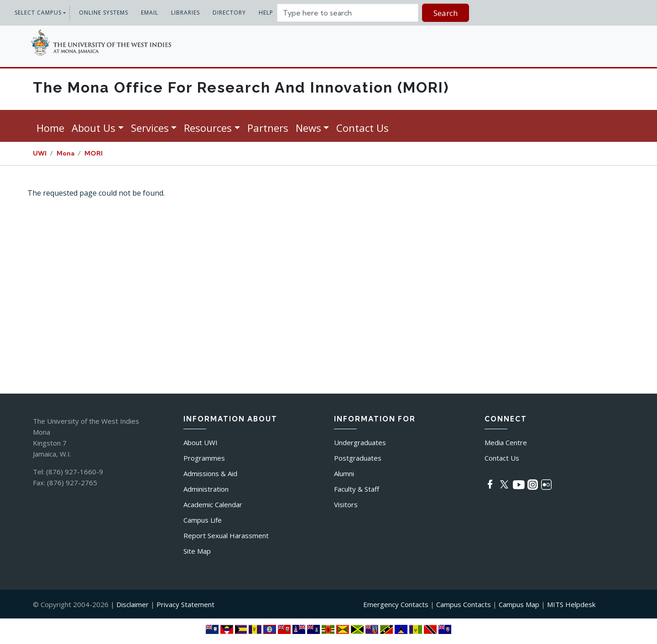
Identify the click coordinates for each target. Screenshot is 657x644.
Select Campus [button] (38, 13)
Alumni (344, 473)
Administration (206, 489)
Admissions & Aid (210, 473)
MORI (94, 153)
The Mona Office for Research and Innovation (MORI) (241, 87)
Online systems (104, 13)
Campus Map (519, 604)
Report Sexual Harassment (226, 535)
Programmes (204, 458)
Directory (229, 13)
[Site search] (348, 13)
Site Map (197, 551)
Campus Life (203, 520)
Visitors (346, 504)
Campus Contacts (464, 604)
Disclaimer (133, 604)
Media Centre (506, 442)
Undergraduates (360, 442)
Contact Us (362, 128)
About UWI (201, 442)
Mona (65, 153)
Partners (268, 128)
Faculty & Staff (357, 489)
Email (150, 13)
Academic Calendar (213, 504)
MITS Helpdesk (571, 604)
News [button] (308, 128)
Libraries (185, 13)
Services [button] (150, 128)
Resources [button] (208, 128)
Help (266, 13)
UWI (40, 153)
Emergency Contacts (396, 604)
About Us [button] (94, 128)
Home (50, 128)
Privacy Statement (185, 604)
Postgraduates (358, 458)
